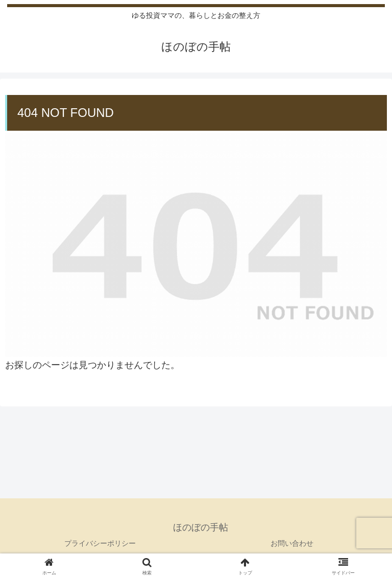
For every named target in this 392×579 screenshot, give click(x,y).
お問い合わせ (292, 543)
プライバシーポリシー (100, 543)
